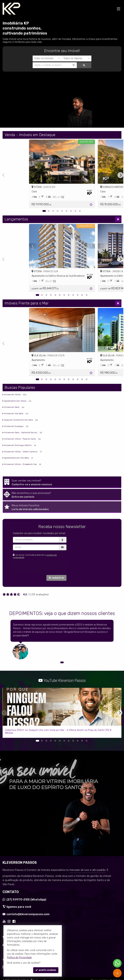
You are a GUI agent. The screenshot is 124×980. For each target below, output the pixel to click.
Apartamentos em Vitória (15, 401)
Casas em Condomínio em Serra (18, 420)
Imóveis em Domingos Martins (18, 445)
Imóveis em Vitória (12, 395)
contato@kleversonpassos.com (28, 914)
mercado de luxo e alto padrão (88, 870)
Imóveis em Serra (12, 407)
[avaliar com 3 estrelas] (11, 594)
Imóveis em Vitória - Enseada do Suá (20, 464)
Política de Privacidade (19, 957)
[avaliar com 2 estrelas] (8, 594)
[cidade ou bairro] (31, 65)
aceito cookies (46, 970)
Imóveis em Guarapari (14, 426)
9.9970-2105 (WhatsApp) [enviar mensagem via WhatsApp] (26, 900)
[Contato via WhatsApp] (117, 963)
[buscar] (61, 65)
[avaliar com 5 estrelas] (19, 594)
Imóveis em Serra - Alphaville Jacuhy (21, 432)
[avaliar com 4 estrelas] (15, 594)
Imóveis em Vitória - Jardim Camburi (21, 452)
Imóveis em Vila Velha (14, 413)
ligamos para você (19, 907)
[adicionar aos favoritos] (91, 205)
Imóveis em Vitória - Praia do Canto (20, 439)
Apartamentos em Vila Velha (16, 458)
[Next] (120, 175)
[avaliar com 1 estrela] (4, 594)
